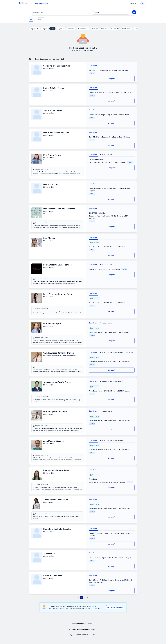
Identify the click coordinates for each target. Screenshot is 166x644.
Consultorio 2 (118, 352)
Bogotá (45, 29)
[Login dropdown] (144, 3)
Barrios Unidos (83, 29)
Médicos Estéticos (82, 635)
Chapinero (71, 29)
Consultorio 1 (94, 65)
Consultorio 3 (129, 352)
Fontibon (104, 29)
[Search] (134, 12)
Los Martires (127, 29)
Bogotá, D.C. (34, 29)
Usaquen (95, 29)
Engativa (61, 29)
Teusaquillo (115, 29)
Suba (52, 29)
